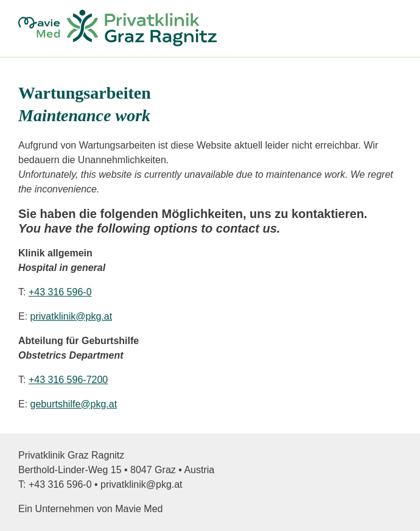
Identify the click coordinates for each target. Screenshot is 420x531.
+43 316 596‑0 (60, 484)
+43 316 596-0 (60, 292)
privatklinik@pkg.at (72, 316)
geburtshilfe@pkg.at (74, 404)
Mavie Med (139, 509)
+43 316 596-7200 (68, 380)
